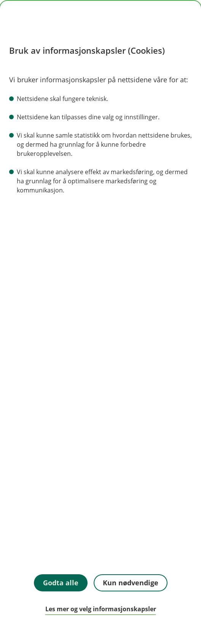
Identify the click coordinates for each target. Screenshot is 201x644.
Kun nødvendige (131, 583)
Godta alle (61, 583)
